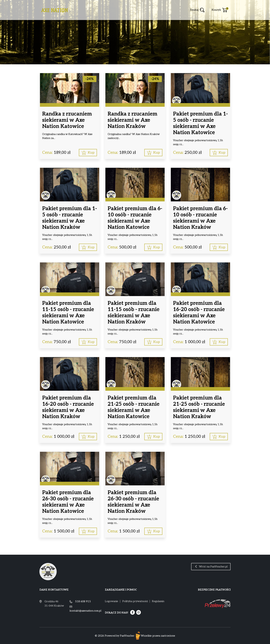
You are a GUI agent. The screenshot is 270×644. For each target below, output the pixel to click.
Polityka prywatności (135, 601)
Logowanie (111, 601)
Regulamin (158, 601)
